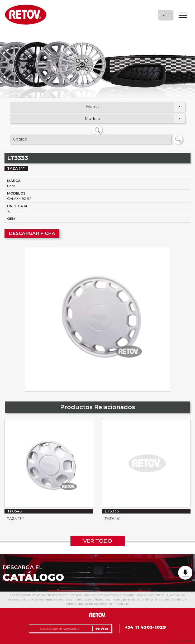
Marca (92, 107)
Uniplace (188, 641)
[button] (165, 15)
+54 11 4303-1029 (146, 627)
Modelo (92, 118)
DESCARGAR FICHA (32, 233)
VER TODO (98, 541)
